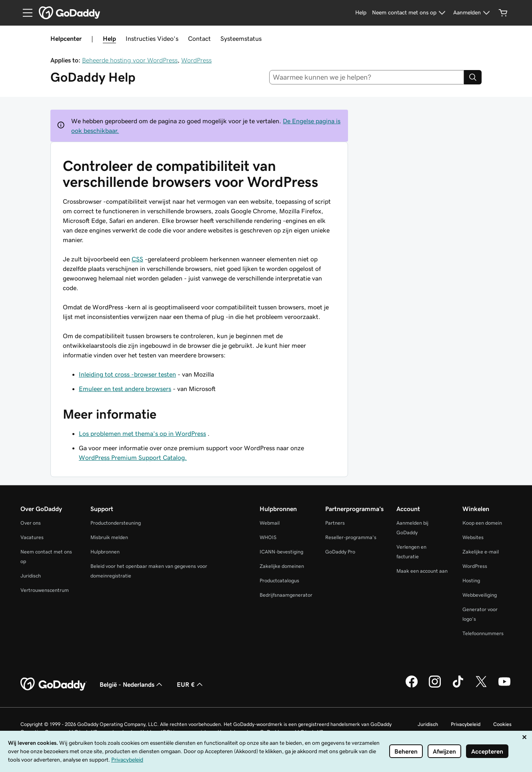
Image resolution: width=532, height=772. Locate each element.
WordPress (196, 60)
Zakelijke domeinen (282, 566)
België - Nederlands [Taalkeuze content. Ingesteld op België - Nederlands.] (132, 684)
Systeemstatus (241, 38)
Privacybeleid (466, 724)
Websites (473, 537)
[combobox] (367, 77)
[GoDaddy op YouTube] (504, 686)
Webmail (270, 523)
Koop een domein (482, 523)
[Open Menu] (24, 13)
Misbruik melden (109, 537)
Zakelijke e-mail (481, 552)
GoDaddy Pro (340, 552)
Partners (335, 523)
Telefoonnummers (483, 633)
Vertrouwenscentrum (45, 590)
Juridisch (31, 576)
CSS (137, 259)
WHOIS (268, 537)
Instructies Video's (152, 38)
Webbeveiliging (480, 595)
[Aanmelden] (473, 13)
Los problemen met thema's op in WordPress (142, 433)
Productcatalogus (279, 581)
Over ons (31, 523)
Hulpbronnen (105, 552)
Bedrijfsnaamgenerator (286, 595)
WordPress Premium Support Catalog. (133, 457)
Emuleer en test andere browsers (125, 389)
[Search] (473, 77)
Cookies (502, 724)
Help (109, 38)
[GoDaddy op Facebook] (412, 686)
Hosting (471, 581)
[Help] (361, 13)
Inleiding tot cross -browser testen (127, 374)
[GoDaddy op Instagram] (435, 686)
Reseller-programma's (351, 537)
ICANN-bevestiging (281, 552)
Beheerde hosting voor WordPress (130, 60)
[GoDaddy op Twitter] (481, 686)
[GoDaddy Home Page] (54, 684)
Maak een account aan (422, 571)
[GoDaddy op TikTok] (458, 686)
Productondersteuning (116, 523)
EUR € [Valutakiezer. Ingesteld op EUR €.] (191, 684)
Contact (199, 38)
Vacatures (32, 537)
